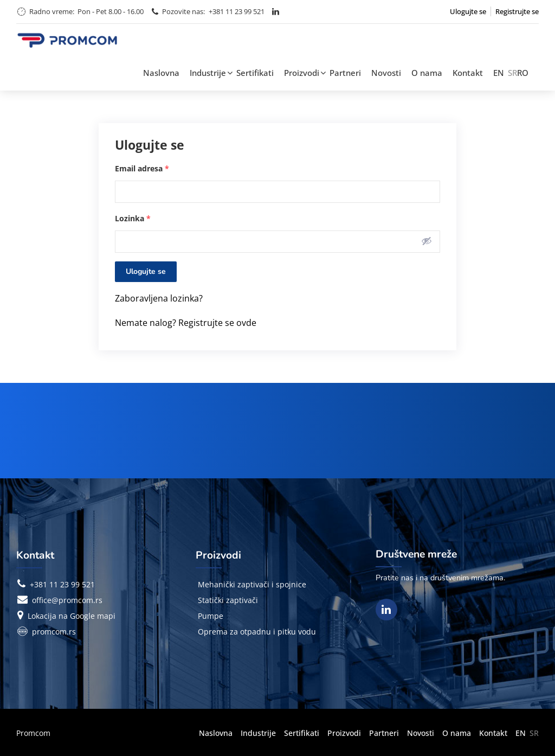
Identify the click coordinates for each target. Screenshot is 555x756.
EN (499, 73)
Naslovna (161, 73)
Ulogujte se (468, 11)
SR (512, 73)
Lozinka (133, 218)
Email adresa (142, 168)
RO (523, 73)
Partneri (345, 73)
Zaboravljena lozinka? (159, 298)
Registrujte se (517, 11)
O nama (427, 73)
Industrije (208, 73)
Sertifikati (255, 73)
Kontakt (468, 73)
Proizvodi (302, 73)
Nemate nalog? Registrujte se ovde (186, 323)
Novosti (386, 73)
